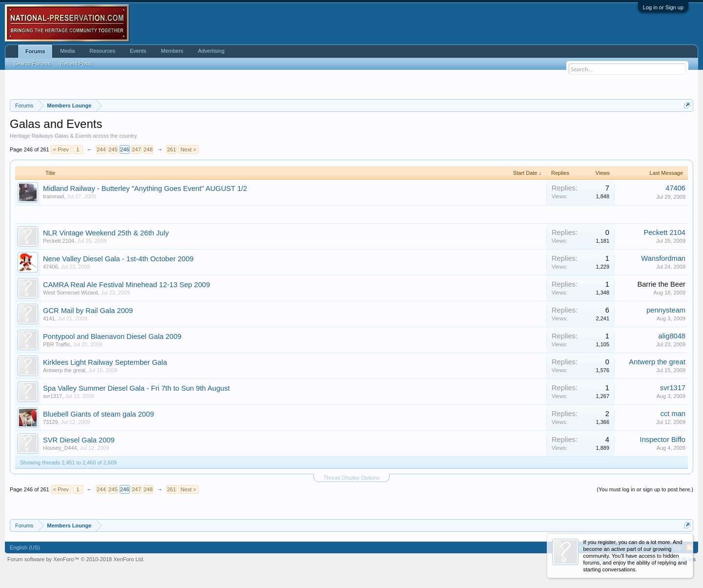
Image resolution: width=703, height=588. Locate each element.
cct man (673, 414)
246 (124, 149)
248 (148, 149)
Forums (35, 51)
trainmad (53, 196)
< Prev (61, 149)
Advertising (211, 51)
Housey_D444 (60, 448)
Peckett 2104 (59, 241)
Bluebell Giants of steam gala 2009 (98, 414)
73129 (51, 422)
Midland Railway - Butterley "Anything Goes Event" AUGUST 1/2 (145, 189)
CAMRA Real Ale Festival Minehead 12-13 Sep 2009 (126, 285)
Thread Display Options (352, 478)
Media (67, 51)
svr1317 (52, 396)
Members (172, 51)
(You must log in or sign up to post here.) (645, 489)
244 (101, 149)
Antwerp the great (64, 370)
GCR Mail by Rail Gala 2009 (88, 311)
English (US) (25, 547)
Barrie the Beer (661, 284)
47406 (675, 188)
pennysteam (666, 310)
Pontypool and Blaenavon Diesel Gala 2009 (112, 336)
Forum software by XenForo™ (76, 559)
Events (138, 51)
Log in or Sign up (663, 7)
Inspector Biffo (663, 440)
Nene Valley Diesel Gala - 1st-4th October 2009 (118, 259)
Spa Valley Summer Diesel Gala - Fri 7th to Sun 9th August (136, 388)
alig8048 (672, 336)
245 (113, 149)
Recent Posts (76, 63)
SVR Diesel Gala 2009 (79, 440)
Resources (102, 51)
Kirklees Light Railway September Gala (105, 362)
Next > (188, 149)
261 (171, 149)
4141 (49, 318)
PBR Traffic (56, 344)
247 (136, 149)
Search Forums (32, 63)
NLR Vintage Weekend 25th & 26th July (106, 233)
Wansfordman (663, 258)
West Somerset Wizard (70, 293)
